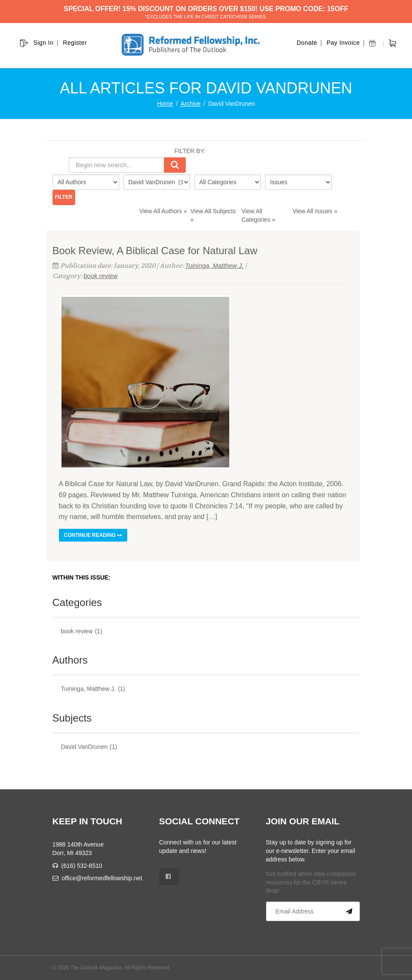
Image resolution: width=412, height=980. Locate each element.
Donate (307, 43)
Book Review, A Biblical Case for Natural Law (155, 251)
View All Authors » (163, 211)
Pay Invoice (343, 43)
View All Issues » (315, 211)
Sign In (43, 43)
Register (75, 43)
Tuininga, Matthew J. (215, 265)
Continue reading (93, 535)
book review (101, 276)
